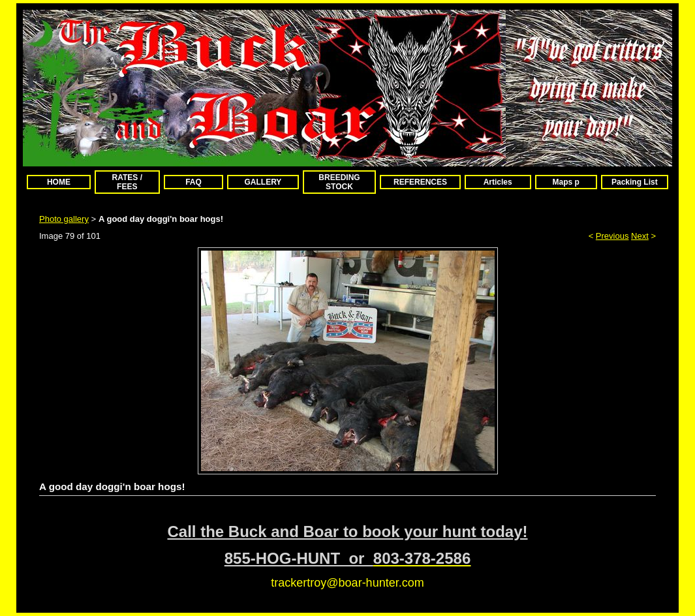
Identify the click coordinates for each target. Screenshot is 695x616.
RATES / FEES (127, 182)
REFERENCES (420, 182)
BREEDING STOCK (339, 182)
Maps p (566, 182)
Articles (498, 182)
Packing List (635, 182)
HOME (59, 182)
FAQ (193, 182)
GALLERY (263, 182)
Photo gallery (64, 219)
